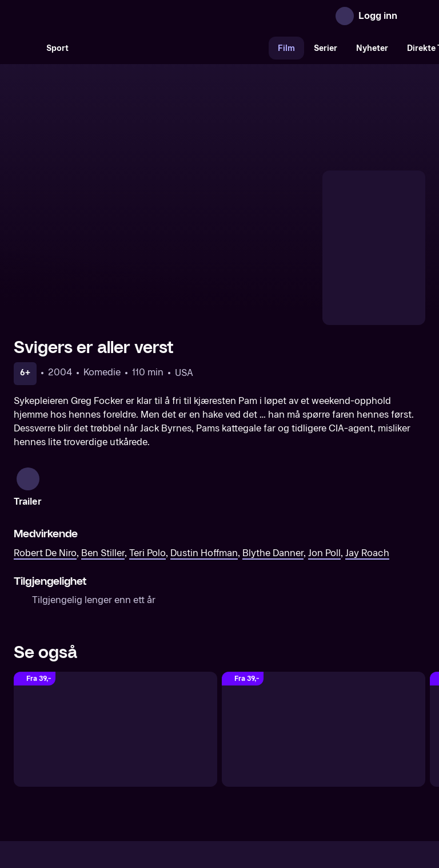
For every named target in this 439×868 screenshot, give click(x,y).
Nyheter (372, 48)
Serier (326, 48)
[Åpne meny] (414, 16)
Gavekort (198, 772)
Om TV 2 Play (101, 772)
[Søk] (25, 48)
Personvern (343, 772)
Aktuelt (154, 772)
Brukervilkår (284, 772)
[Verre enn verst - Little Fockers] (115, 612)
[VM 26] (173, 48)
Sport (57, 48)
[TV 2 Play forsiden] (99, 16)
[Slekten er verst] (324, 612)
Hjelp (238, 772)
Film (286, 48)
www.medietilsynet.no (290, 810)
